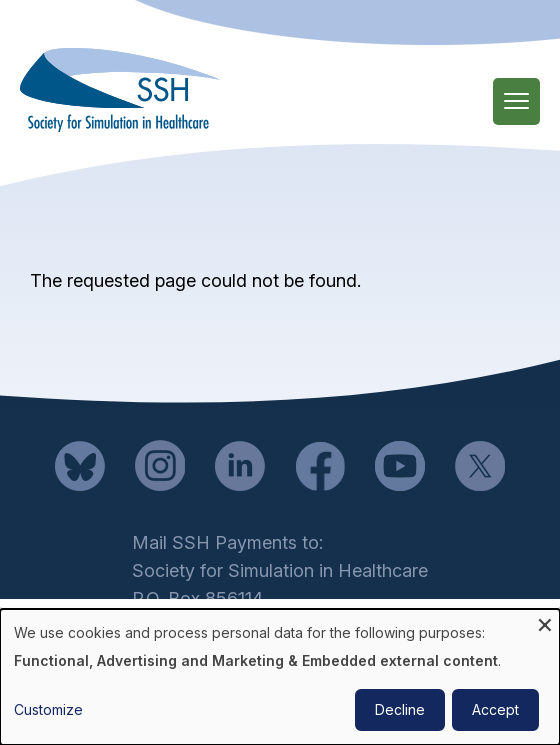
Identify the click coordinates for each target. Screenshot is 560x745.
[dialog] (280, 677)
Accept (495, 709)
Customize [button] (48, 709)
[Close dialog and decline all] (545, 621)
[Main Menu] (516, 101)
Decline (400, 709)
